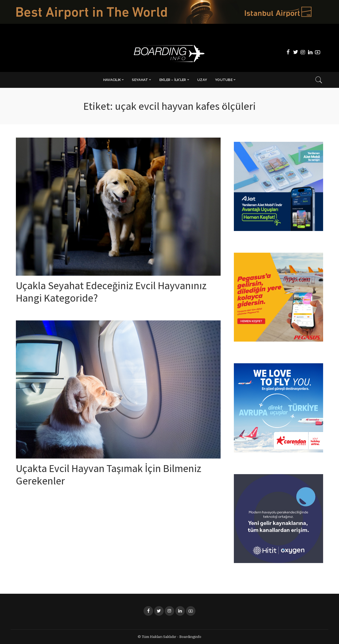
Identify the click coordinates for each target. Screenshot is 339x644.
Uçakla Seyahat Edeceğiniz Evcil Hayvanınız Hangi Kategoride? (112, 293)
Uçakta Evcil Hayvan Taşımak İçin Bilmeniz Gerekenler (110, 476)
